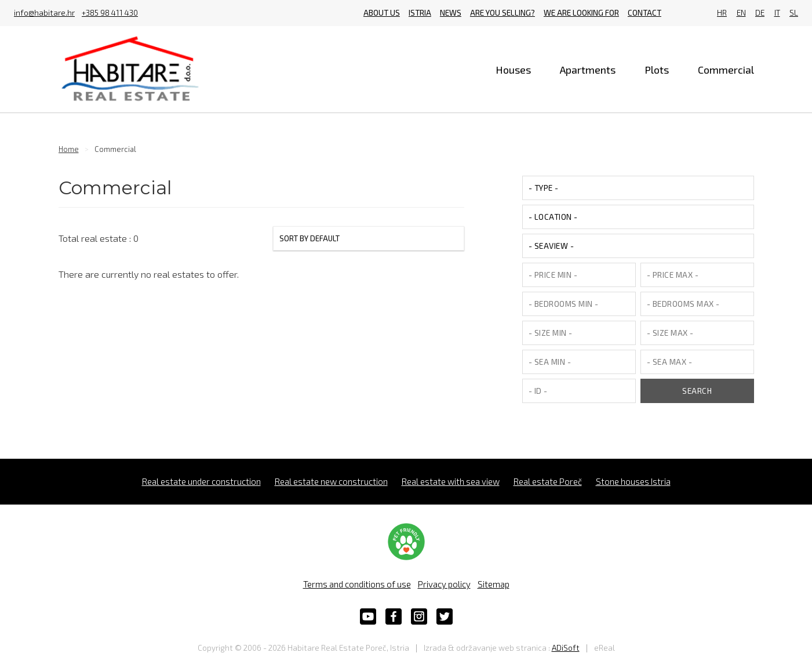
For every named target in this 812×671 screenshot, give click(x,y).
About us (382, 13)
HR (722, 13)
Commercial (726, 70)
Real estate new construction (331, 481)
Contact (644, 13)
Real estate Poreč (548, 481)
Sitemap (494, 584)
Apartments (588, 70)
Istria (420, 13)
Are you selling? (503, 13)
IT (777, 13)
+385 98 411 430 (110, 13)
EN (741, 13)
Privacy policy (444, 584)
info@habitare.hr (44, 13)
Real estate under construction (201, 481)
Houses (513, 70)
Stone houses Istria (633, 481)
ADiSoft (566, 648)
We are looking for (581, 13)
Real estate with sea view (451, 481)
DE (760, 13)
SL (794, 13)
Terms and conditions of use (357, 584)
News (451, 13)
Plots (657, 70)
